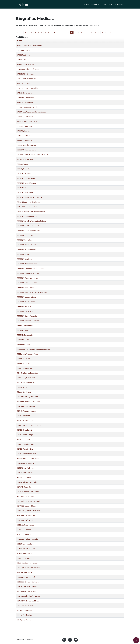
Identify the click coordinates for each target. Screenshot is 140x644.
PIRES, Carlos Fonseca (25, 463)
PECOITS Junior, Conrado (27, 145)
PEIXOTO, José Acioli (25, 193)
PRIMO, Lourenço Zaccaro (27, 587)
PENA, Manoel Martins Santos (29, 202)
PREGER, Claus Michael (26, 577)
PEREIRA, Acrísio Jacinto (27, 245)
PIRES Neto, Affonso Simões (28, 458)
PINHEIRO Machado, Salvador (28, 401)
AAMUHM (108, 5)
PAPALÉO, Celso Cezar (25, 98)
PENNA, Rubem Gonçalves (27, 216)
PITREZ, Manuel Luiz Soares (28, 492)
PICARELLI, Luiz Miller (26, 378)
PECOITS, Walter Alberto (27, 150)
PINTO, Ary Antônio (25, 420)
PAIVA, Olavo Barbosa (25, 64)
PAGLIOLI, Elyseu (24, 55)
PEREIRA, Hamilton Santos (27, 278)
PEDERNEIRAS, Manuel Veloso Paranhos (33, 155)
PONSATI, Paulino (24, 530)
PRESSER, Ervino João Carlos (28, 582)
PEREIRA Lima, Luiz (25, 240)
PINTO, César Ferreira (25, 430)
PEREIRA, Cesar (23, 254)
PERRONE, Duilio (23, 330)
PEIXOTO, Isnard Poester (26, 183)
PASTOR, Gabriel (23, 131)
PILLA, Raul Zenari (24, 392)
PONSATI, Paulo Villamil (27, 534)
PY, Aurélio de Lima (25, 615)
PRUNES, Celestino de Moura (28, 601)
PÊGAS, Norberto (23, 169)
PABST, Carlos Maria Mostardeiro (30, 45)
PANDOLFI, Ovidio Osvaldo (27, 88)
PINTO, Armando (23, 416)
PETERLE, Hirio (23, 340)
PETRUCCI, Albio (23, 359)
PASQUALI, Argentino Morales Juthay (32, 112)
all (18, 32)
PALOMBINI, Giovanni (26, 74)
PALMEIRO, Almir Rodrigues (28, 69)
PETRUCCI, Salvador (25, 363)
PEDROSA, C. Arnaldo (25, 159)
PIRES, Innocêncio (24, 477)
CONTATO (119, 5)
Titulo (19, 41)
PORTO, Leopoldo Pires (26, 544)
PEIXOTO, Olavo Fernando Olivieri (30, 197)
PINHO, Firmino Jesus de (27, 411)
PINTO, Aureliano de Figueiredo (29, 425)
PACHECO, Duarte (24, 50)
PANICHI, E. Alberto (25, 93)
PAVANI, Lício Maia (24, 140)
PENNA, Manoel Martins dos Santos (31, 212)
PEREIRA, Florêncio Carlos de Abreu (31, 269)
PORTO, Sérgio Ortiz (25, 553)
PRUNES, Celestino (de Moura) (29, 596)
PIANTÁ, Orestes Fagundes (27, 373)
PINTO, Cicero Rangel (25, 435)
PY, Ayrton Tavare (24, 620)
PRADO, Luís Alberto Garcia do (29, 568)
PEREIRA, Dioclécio (24, 259)
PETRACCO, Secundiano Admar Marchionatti (34, 349)
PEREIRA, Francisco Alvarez (28, 273)
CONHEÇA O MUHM (93, 5)
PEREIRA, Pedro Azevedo (27, 311)
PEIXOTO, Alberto (24, 174)
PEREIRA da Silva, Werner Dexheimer (32, 226)
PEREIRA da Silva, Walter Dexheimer (31, 221)
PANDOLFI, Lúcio (24, 83)
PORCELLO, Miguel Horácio (27, 539)
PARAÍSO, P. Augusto (25, 102)
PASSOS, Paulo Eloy (25, 126)
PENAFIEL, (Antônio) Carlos (28, 207)
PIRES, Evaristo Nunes (26, 468)
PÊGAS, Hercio (23, 164)
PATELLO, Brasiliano (25, 136)
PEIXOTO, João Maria (25, 188)
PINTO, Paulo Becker (25, 449)
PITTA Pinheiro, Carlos (26, 496)
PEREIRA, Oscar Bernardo (27, 302)
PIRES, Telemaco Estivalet (27, 482)
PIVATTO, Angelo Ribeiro (27, 506)
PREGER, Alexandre (25, 572)
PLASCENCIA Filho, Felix (27, 515)
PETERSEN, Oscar (24, 344)
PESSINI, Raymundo (25, 335)
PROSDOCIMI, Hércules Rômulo (29, 591)
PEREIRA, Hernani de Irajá (27, 283)
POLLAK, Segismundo (25, 525)
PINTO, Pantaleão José (26, 444)
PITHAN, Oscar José (25, 487)
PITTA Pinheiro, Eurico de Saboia (30, 501)
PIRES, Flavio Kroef (25, 473)
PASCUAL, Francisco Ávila (27, 107)
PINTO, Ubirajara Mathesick (28, 454)
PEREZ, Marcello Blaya (26, 325)
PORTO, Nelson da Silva (26, 549)
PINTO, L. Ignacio (24, 439)
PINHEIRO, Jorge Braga (26, 406)
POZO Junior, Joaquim (26, 558)
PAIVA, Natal (22, 60)
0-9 (110, 32)
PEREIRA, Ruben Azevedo (27, 316)
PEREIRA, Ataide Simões (26, 250)
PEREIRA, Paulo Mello (25, 306)
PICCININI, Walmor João (26, 382)
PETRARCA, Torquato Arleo (28, 354)
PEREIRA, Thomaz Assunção (28, 321)
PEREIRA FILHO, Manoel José (28, 231)
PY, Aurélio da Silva (25, 610)
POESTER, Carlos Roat (25, 520)
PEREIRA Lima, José (25, 235)
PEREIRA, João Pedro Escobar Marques (32, 292)
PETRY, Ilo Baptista (24, 368)
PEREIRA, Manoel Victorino (28, 297)
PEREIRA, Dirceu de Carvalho (28, 264)
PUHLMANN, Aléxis (25, 606)
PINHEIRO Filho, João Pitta (27, 397)
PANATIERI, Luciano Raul (27, 79)
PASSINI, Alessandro (25, 117)
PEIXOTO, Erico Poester (26, 178)
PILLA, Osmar (22, 387)
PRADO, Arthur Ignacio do (27, 563)
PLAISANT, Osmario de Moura (28, 511)
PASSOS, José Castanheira (27, 121)
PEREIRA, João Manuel (26, 288)
